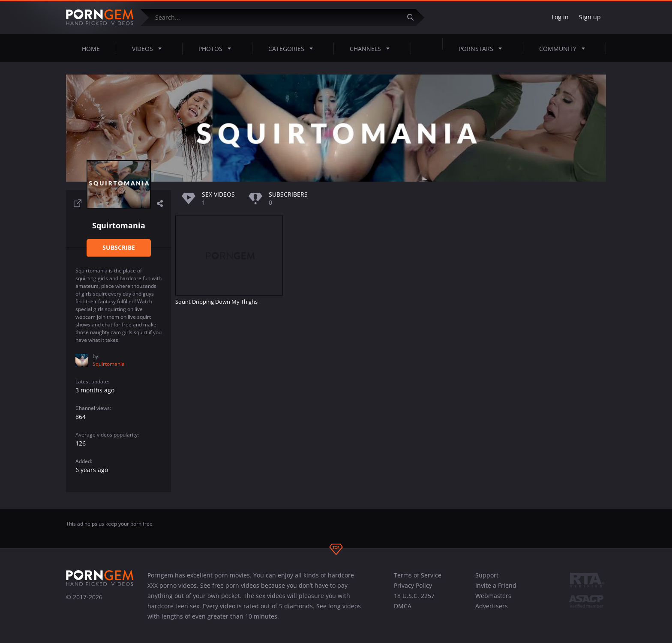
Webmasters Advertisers (493, 601)
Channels (372, 48)
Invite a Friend (496, 585)
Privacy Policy (413, 585)
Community (565, 48)
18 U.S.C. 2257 (414, 596)
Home (91, 49)
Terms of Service (418, 575)
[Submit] (414, 17)
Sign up (590, 17)
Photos (217, 48)
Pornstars (483, 48)
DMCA (403, 606)
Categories (293, 48)
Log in (560, 17)
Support (487, 575)
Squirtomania (109, 364)
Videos (149, 48)
